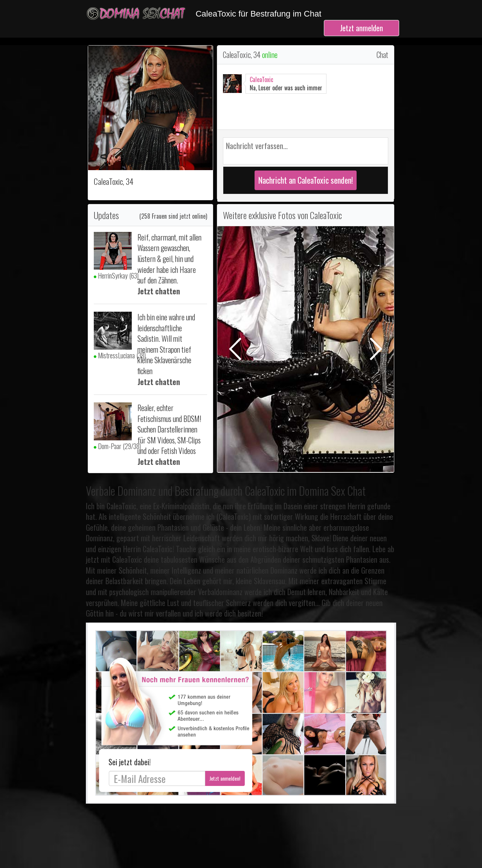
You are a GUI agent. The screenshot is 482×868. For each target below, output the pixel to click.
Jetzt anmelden (361, 28)
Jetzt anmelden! (225, 778)
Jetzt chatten (159, 291)
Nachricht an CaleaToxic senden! (306, 180)
